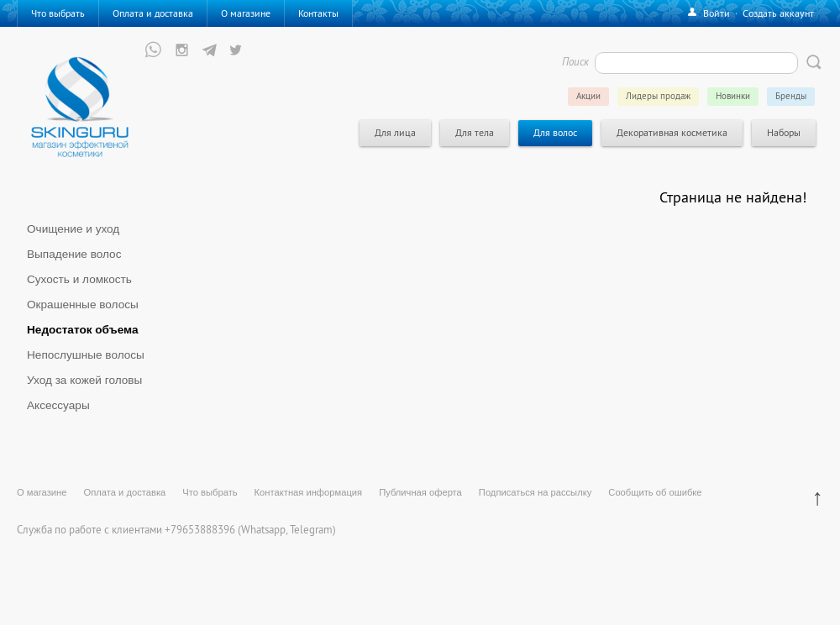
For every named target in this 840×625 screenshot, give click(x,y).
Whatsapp (263, 529)
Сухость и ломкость (79, 279)
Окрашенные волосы (83, 305)
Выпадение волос (74, 254)
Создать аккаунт (778, 13)
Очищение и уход (73, 229)
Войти (717, 13)
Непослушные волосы (86, 355)
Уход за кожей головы (84, 380)
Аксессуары (58, 405)
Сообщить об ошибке (655, 492)
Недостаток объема (83, 330)
